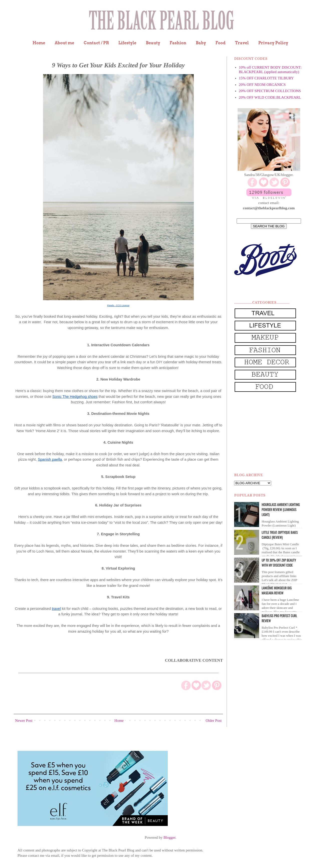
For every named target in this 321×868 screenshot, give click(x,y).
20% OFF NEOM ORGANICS (262, 85)
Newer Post (24, 721)
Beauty (153, 43)
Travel (242, 43)
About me (64, 43)
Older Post (214, 721)
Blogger (170, 837)
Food (220, 43)
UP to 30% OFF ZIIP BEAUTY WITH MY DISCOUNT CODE (279, 563)
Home (39, 43)
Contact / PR (96, 43)
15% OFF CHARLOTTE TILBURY (266, 78)
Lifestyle (127, 43)
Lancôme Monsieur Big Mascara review (277, 590)
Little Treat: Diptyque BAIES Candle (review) (280, 535)
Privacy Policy (273, 43)
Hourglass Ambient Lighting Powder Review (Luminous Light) (281, 509)
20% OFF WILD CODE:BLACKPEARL (270, 97)
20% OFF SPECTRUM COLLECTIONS (270, 91)
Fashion (178, 43)
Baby (201, 43)
